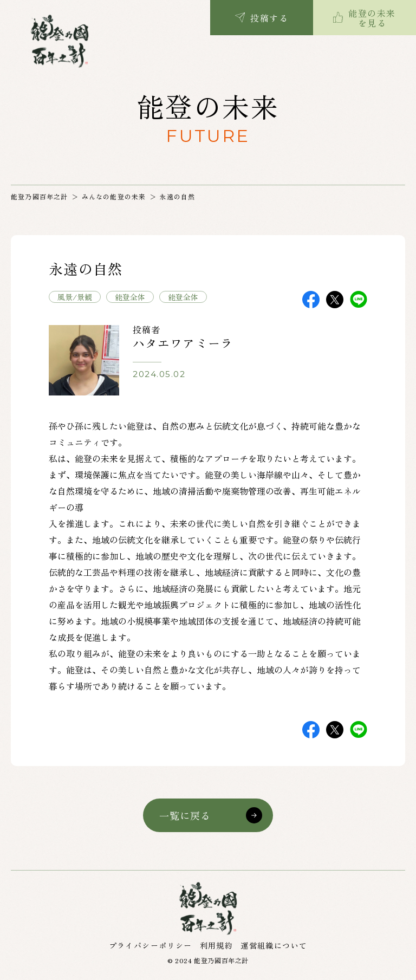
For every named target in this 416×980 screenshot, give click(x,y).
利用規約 (217, 945)
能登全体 (130, 297)
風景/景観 (75, 297)
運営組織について (274, 945)
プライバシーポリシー (151, 945)
